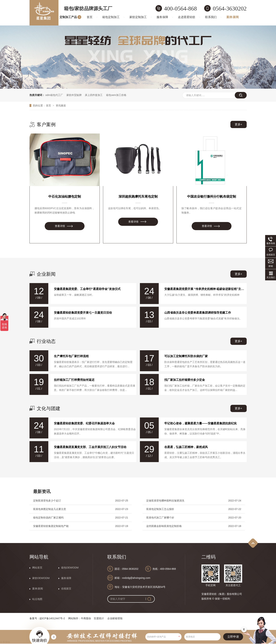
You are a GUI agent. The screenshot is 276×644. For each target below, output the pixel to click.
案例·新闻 (233, 17)
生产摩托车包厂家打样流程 (71, 356)
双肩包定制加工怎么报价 (160, 509)
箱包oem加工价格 (116, 95)
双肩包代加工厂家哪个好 (160, 518)
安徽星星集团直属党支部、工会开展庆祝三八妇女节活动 (90, 447)
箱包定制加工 (111, 17)
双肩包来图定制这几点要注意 (50, 509)
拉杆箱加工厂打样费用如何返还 (74, 380)
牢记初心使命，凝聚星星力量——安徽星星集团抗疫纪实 (201, 423)
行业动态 (46, 341)
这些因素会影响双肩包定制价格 (164, 526)
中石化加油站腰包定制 (65, 197)
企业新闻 (46, 274)
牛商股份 (86, 618)
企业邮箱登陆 (115, 618)
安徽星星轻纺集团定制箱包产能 (51, 526)
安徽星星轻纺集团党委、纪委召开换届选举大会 (84, 423)
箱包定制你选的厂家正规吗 (48, 518)
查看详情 (60, 226)
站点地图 (37, 599)
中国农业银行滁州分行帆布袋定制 (212, 197)
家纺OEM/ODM (41, 578)
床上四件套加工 (94, 95)
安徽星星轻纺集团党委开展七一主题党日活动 (83, 313)
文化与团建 (49, 408)
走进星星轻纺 (187, 17)
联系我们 (211, 17)
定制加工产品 (68, 17)
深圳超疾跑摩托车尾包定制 (138, 197)
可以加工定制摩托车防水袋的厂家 (186, 356)
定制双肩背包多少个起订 (47, 501)
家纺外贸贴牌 (74, 95)
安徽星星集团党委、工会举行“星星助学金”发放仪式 (87, 289)
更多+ (238, 124)
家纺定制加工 (138, 17)
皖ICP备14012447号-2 (52, 618)
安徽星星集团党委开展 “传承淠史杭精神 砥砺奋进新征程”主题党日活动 (204, 289)
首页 (90, 17)
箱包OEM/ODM (70, 568)
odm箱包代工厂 (54, 95)
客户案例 (46, 124)
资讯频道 (61, 105)
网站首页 (37, 568)
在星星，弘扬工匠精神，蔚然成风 (186, 447)
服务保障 (162, 17)
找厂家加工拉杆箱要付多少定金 (185, 380)
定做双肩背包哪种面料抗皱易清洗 (165, 501)
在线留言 (66, 589)
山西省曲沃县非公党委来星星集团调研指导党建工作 (198, 313)
